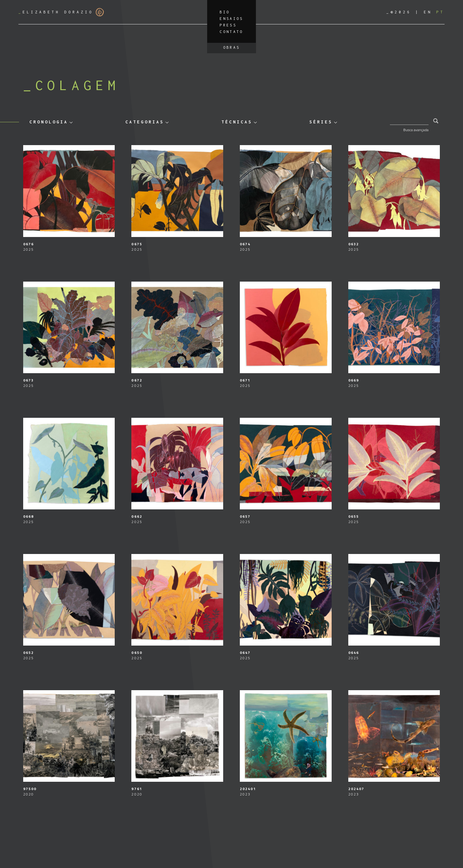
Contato (231, 32)
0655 (354, 516)
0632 (354, 244)
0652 (29, 653)
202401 (248, 789)
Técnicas (237, 122)
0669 (354, 380)
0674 (245, 244)
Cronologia (49, 122)
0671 (245, 380)
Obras (232, 47)
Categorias (145, 122)
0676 (29, 244)
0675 (137, 244)
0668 (29, 516)
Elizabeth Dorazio (61, 12)
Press (228, 25)
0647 (245, 653)
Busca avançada (416, 130)
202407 (356, 789)
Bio (225, 12)
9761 (137, 789)
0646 (354, 653)
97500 (30, 789)
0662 (137, 516)
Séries (321, 122)
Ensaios (231, 19)
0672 (137, 380)
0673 (29, 380)
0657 (245, 516)
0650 (137, 653)
